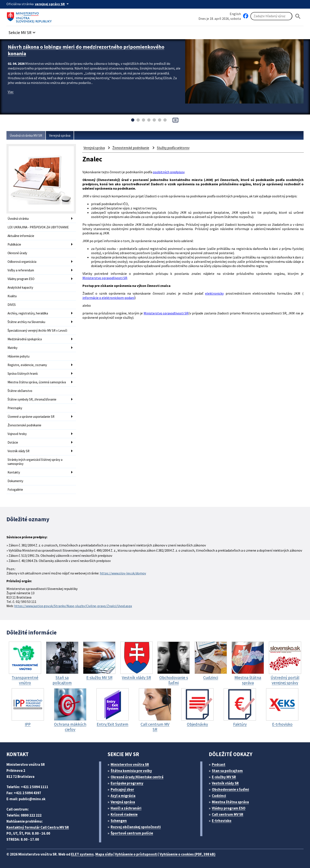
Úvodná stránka (18, 219)
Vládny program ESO (21, 279)
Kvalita (12, 296)
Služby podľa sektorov (173, 148)
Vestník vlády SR (19, 451)
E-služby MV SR (224, 777)
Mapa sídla (104, 854)
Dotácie (13, 442)
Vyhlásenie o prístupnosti (136, 854)
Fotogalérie (15, 490)
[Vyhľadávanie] (271, 16)
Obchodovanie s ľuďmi (230, 789)
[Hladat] (298, 16)
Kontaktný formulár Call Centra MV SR (38, 827)
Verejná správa (60, 135)
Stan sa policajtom (227, 771)
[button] (23, 31)
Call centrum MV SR (228, 814)
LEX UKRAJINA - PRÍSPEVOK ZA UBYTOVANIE (38, 227)
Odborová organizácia (22, 262)
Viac (11, 92)
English (235, 14)
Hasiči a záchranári (126, 808)
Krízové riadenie (124, 814)
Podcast (219, 764)
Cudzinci (219, 796)
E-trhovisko (222, 821)
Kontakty (14, 472)
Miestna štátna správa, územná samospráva (37, 382)
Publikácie (14, 244)
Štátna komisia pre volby (131, 771)
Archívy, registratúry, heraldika (28, 313)
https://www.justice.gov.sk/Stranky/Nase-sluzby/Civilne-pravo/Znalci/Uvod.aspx (73, 606)
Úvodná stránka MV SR (26, 135)
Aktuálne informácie (21, 236)
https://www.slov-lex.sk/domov (123, 573)
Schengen (119, 821)
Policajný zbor (122, 789)
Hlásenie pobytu (19, 356)
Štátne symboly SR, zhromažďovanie (32, 399)
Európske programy (127, 783)
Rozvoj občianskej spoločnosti (136, 827)
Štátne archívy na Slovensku (26, 322)
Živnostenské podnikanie (24, 425)
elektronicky (214, 293)
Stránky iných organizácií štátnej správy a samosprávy (35, 462)
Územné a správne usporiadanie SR (31, 417)
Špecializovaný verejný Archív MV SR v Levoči (37, 330)
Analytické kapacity (20, 287)
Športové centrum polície (132, 833)
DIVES (12, 305)
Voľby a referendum (21, 270)
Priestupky (15, 408)
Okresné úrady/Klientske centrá (137, 777)
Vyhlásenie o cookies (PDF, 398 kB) (188, 854)
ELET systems (82, 854)
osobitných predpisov (169, 172)
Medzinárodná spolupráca (25, 339)
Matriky (12, 348)
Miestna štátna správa (230, 802)
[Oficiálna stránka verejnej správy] (53, 4)
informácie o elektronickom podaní (108, 298)
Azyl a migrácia (123, 796)
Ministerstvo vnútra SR (130, 764)
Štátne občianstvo (20, 391)
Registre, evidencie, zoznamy (27, 365)
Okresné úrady (17, 253)
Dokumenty (15, 481)
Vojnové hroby (17, 434)
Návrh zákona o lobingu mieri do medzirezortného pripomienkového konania (86, 50)
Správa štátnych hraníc (23, 374)
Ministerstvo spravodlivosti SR (105, 278)
